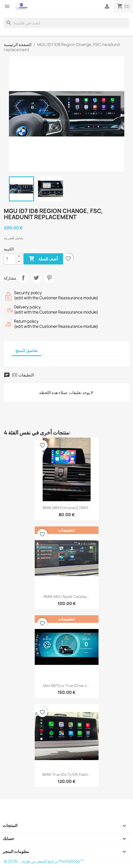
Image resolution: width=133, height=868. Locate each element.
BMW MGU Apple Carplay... (67, 597)
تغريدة (36, 278)
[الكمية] (10, 259)
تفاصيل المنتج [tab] (26, 351)
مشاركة (23, 278)
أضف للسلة (43, 259)
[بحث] (66, 23)
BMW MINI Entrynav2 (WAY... (67, 508)
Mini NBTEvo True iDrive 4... (66, 686)
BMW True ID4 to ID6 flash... (67, 774)
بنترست (49, 278)
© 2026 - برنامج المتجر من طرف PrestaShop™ (44, 861)
